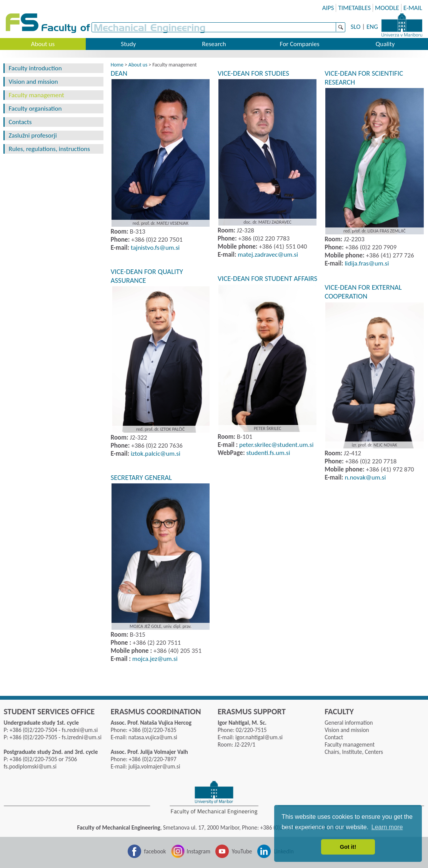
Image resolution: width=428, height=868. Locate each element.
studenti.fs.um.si (268, 453)
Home (117, 65)
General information (349, 723)
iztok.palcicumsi (156, 454)
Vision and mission (33, 82)
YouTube (242, 851)
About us (43, 44)
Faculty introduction (35, 68)
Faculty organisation (35, 109)
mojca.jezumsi (155, 659)
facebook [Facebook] (155, 851)
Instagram (198, 851)
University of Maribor (402, 25)
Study (128, 44)
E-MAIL (413, 8)
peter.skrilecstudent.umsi (276, 445)
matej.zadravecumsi (268, 255)
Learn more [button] (387, 827)
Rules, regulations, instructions (49, 149)
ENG (372, 27)
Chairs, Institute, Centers (354, 752)
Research (214, 44)
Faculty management (36, 95)
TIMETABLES (354, 8)
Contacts (20, 122)
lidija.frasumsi (367, 263)
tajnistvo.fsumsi (155, 248)
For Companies (300, 44)
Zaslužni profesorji (32, 135)
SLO (356, 27)
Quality (385, 44)
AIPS (328, 8)
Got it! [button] (348, 847)
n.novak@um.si (365, 477)
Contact (334, 737)
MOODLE (387, 8)
